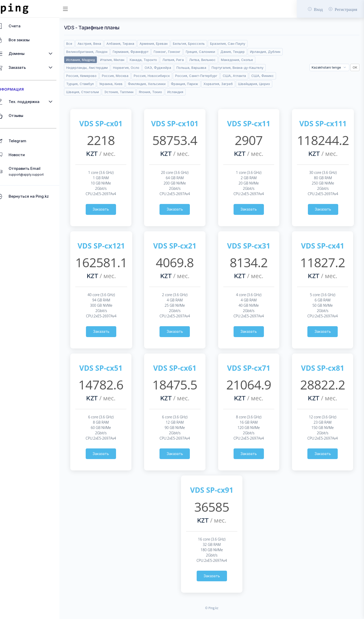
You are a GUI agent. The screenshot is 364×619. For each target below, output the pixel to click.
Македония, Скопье (94, 68)
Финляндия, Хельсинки (263, 84)
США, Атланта (137, 84)
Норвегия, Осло (175, 68)
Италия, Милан (160, 60)
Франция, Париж (92, 92)
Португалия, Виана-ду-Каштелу (104, 76)
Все (81, 44)
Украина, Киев (227, 84)
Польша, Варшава (241, 68)
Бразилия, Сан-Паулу (240, 44)
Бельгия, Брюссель (201, 44)
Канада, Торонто (191, 60)
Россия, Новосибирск (221, 76)
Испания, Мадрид (128, 60)
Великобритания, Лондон (99, 52)
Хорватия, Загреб (125, 92)
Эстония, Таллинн (235, 92)
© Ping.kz (217, 616)
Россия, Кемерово (150, 76)
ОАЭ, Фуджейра (207, 68)
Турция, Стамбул (196, 84)
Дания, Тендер (245, 52)
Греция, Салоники (212, 52)
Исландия (86, 100)
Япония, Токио (267, 92)
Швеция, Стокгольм (199, 92)
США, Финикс (165, 84)
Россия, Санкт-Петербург (99, 84)
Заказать (111, 217)
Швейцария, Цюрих (161, 92)
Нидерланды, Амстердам (136, 68)
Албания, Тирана (132, 44)
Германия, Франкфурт (142, 52)
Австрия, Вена (101, 44)
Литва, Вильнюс (250, 60)
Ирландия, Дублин (93, 60)
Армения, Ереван (165, 44)
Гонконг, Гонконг (179, 52)
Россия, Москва (184, 76)
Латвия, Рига (221, 60)
